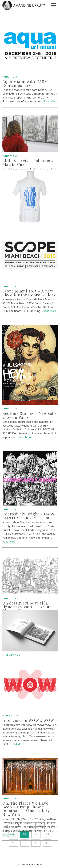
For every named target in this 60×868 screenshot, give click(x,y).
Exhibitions (10, 77)
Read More (51, 101)
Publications (11, 655)
